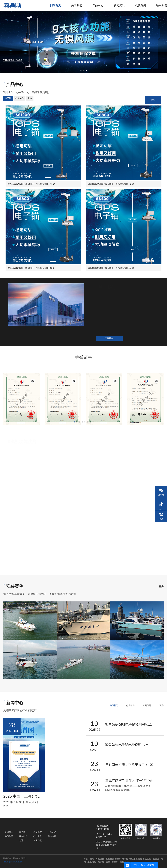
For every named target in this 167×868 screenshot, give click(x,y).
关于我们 (77, 5)
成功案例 (140, 5)
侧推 (93, 859)
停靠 (87, 859)
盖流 (109, 862)
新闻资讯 (119, 5)
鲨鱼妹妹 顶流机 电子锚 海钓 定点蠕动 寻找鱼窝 (129, 859)
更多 (153, 100)
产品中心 (98, 5)
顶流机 (116, 862)
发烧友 (157, 859)
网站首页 (56, 5)
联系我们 (162, 5)
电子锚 (102, 862)
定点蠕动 (93, 862)
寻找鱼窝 (101, 859)
